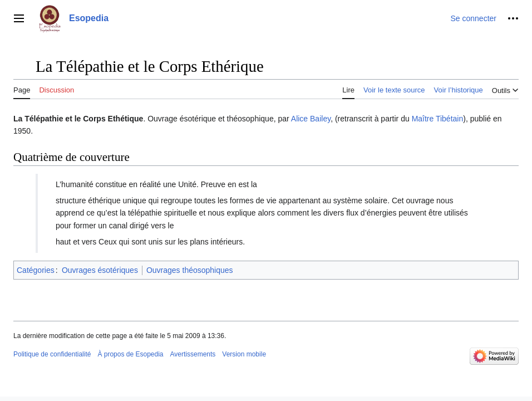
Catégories (36, 270)
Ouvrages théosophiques (190, 270)
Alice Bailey (311, 119)
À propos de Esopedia (130, 354)
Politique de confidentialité (52, 354)
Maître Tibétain (438, 119)
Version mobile (244, 354)
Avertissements (193, 354)
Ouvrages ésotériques (100, 270)
